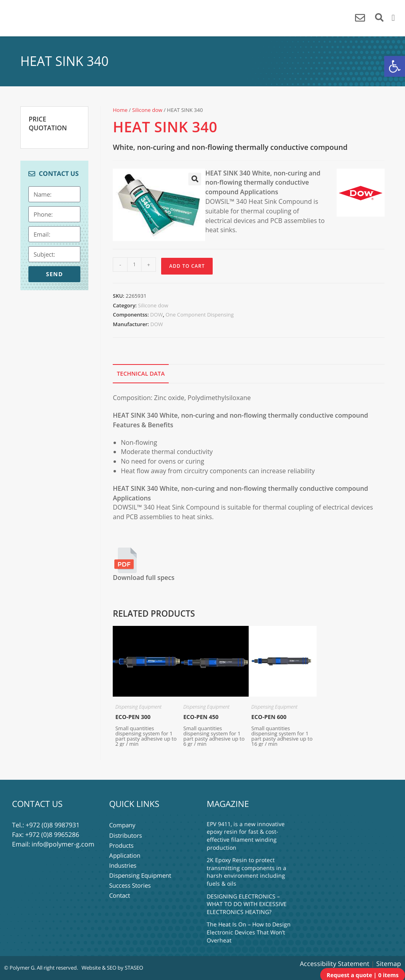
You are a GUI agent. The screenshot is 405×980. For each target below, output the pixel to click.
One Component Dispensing (200, 315)
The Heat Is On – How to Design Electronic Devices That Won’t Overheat (249, 932)
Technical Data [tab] (141, 373)
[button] (395, 66)
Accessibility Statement (335, 964)
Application (125, 854)
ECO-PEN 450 (201, 717)
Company (122, 825)
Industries (123, 863)
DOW (157, 315)
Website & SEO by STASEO (112, 968)
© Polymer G (19, 968)
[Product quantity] (134, 265)
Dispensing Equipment (138, 707)
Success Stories (130, 882)
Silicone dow (148, 110)
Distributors (126, 835)
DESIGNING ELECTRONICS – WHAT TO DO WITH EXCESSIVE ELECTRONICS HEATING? (247, 904)
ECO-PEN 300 (133, 717)
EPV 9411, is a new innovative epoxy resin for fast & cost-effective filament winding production (246, 836)
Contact (120, 892)
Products (121, 844)
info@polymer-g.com (63, 844)
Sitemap (389, 964)
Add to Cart (187, 266)
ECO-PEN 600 (269, 717)
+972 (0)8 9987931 (53, 825)
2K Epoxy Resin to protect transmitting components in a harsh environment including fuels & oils (246, 872)
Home (120, 110)
